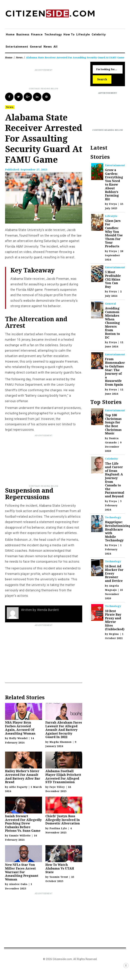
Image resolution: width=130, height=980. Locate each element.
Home (10, 34)
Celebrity (99, 34)
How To (69, 34)
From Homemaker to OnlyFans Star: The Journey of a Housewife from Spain (115, 372)
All (56, 47)
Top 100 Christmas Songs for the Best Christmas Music (113, 424)
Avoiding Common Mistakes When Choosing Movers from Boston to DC (112, 323)
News (48, 47)
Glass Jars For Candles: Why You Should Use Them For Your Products (114, 233)
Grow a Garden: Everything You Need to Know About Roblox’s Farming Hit (114, 184)
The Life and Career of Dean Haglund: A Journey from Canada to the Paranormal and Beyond (115, 480)
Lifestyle (83, 34)
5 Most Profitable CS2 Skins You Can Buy (113, 279)
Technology (53, 34)
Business (23, 34)
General (36, 47)
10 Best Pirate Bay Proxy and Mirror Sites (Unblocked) (115, 620)
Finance (37, 34)
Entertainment (17, 47)
